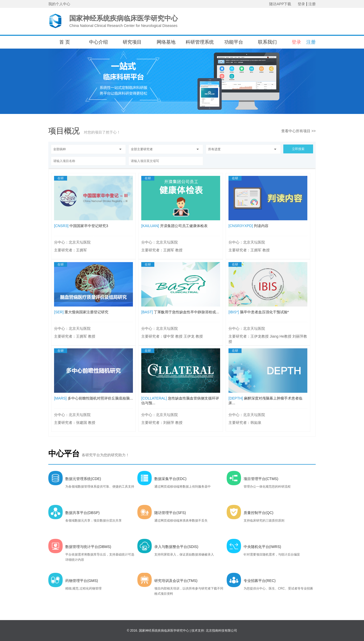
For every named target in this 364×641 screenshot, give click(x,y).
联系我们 (267, 42)
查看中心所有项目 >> (298, 131)
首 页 (65, 42)
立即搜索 (298, 149)
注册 (312, 4)
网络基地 (166, 42)
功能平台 (234, 42)
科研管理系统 (200, 42)
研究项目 (132, 42)
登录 (301, 4)
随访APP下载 (280, 4)
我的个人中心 (59, 4)
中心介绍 (98, 42)
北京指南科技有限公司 (221, 631)
